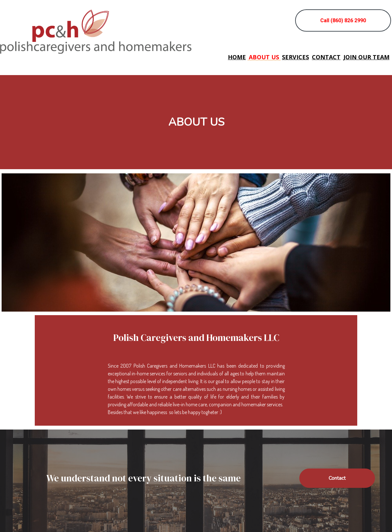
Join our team (366, 57)
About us (264, 57)
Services (295, 57)
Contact (326, 57)
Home (237, 57)
